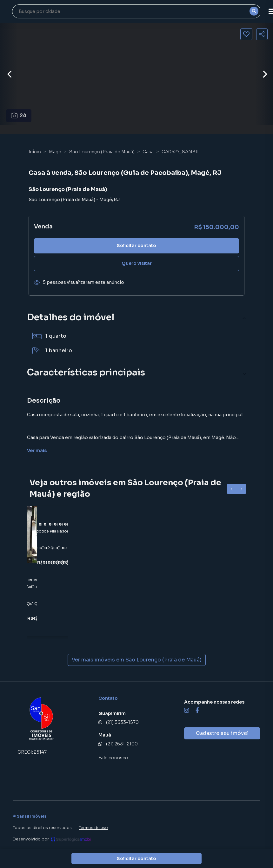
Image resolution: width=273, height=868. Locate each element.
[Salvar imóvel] (246, 34)
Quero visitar (137, 263)
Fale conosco (113, 758)
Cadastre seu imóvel (222, 733)
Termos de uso (93, 828)
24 (19, 115)
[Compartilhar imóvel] (262, 34)
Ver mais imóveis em (137, 660)
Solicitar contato (136, 246)
